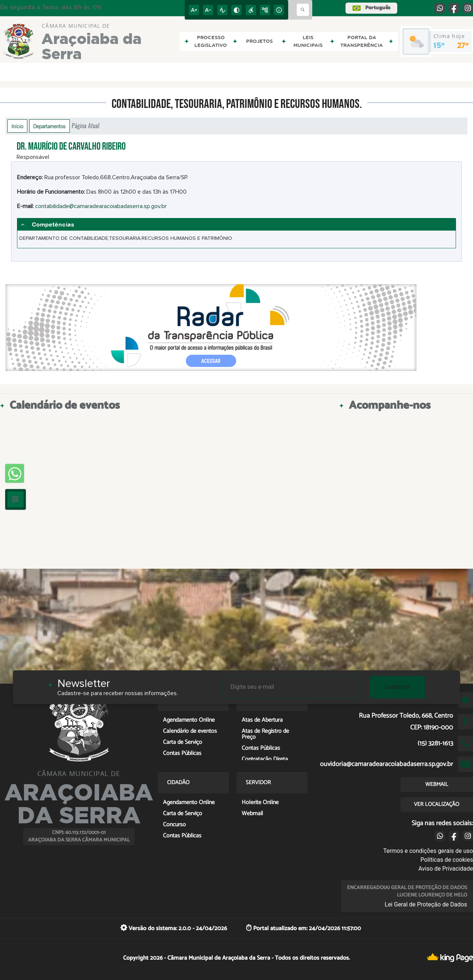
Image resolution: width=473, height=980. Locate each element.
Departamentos (50, 126)
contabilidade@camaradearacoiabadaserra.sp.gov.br (101, 206)
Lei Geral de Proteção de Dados (426, 904)
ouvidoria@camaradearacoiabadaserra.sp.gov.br (387, 764)
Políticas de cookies (447, 860)
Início (17, 126)
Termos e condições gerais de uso (428, 851)
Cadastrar (397, 687)
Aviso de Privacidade (446, 869)
